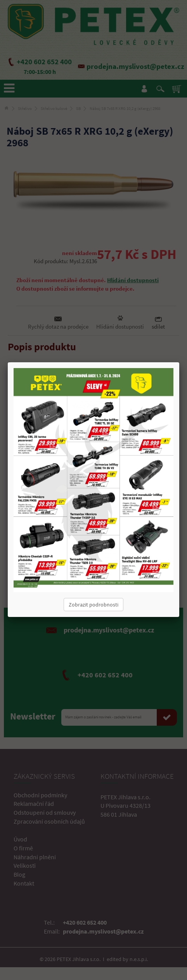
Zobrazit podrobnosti (93, 605)
